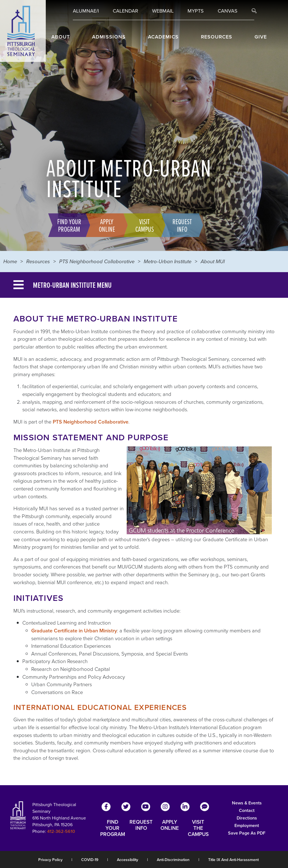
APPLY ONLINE (170, 825)
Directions (247, 818)
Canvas (228, 11)
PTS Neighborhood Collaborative (97, 261)
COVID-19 (90, 860)
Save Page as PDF (247, 833)
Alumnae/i (86, 11)
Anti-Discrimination (173, 860)
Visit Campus (143, 225)
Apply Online (105, 225)
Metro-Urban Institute (168, 261)
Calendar (125, 11)
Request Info (180, 225)
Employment (247, 825)
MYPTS (196, 11)
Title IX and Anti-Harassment (233, 860)
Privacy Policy (50, 860)
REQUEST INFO (141, 825)
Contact (247, 810)
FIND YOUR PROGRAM (113, 828)
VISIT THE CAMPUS (198, 828)
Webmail (163, 11)
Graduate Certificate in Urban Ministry (74, 631)
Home (10, 261)
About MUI (213, 261)
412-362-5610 (61, 831)
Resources (38, 261)
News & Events (247, 803)
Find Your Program (67, 225)
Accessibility (128, 860)
